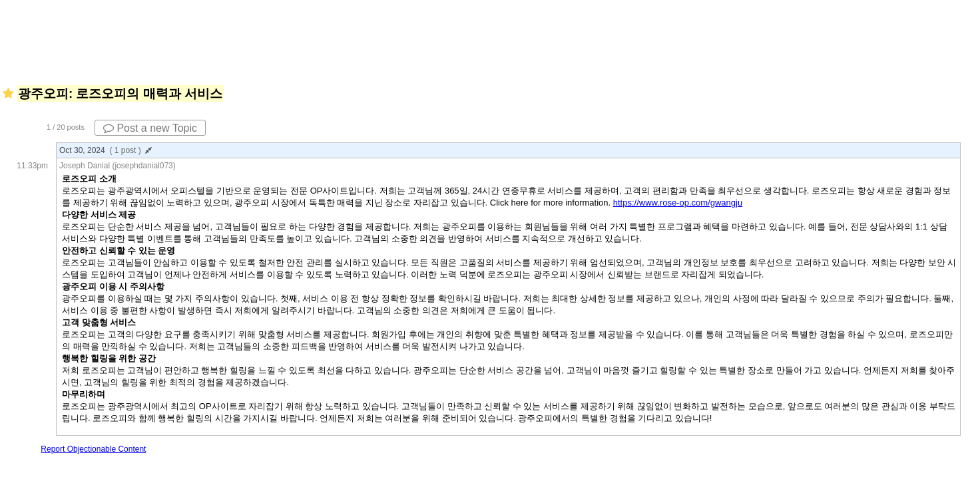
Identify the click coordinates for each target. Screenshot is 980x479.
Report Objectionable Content (93, 449)
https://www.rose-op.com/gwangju (678, 203)
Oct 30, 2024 (106, 150)
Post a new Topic (150, 128)
